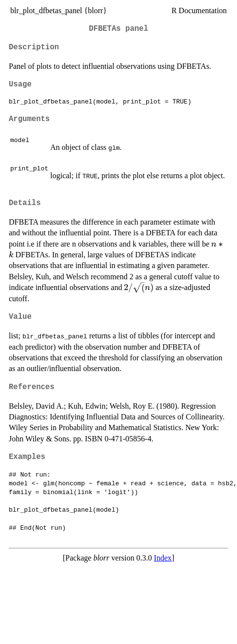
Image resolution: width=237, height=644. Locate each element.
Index (162, 558)
